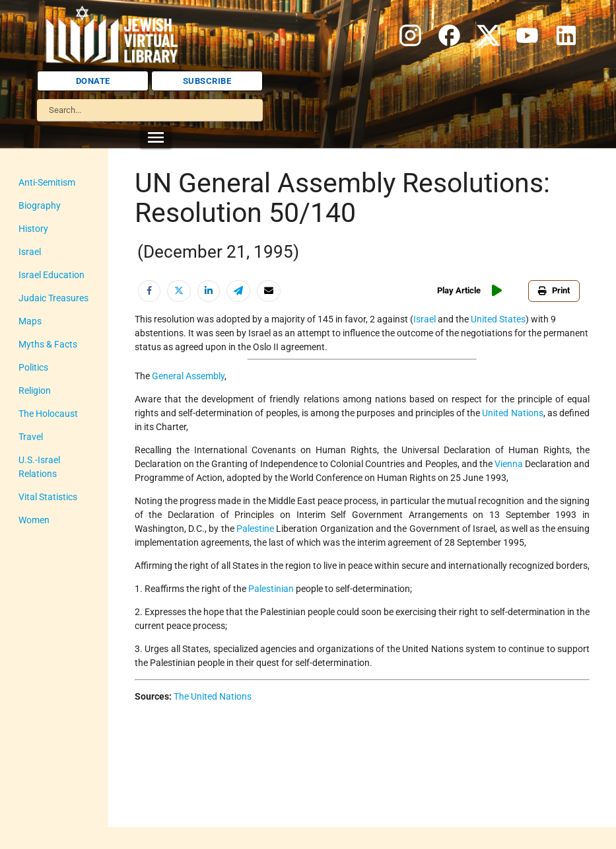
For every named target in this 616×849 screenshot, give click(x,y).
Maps (30, 321)
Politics (33, 367)
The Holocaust (48, 414)
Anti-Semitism (47, 182)
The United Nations (213, 696)
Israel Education (51, 275)
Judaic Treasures (53, 298)
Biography (40, 205)
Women (34, 520)
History (33, 229)
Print (557, 290)
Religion (35, 390)
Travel (31, 437)
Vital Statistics (48, 497)
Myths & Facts (48, 344)
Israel (30, 252)
